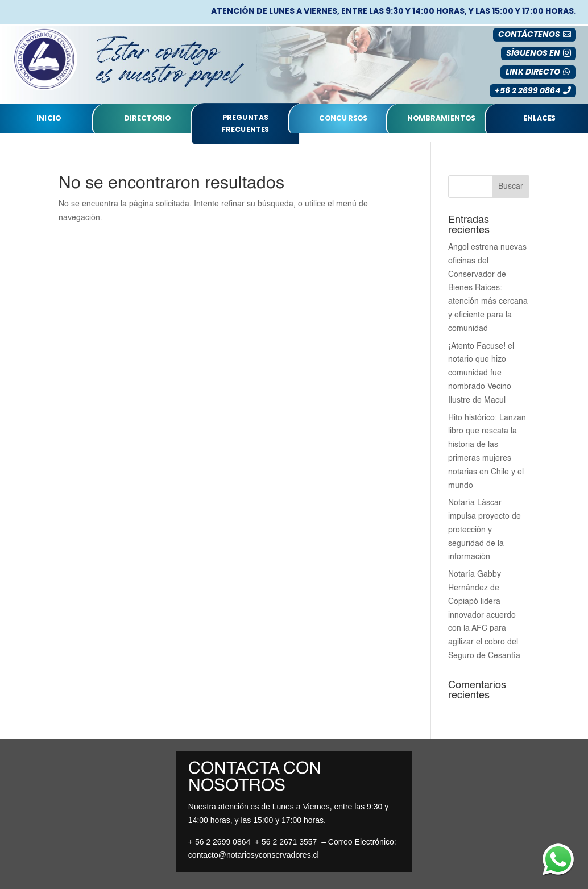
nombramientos (441, 118)
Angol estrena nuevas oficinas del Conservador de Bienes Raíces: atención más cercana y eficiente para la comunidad (488, 288)
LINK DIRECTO (533, 72)
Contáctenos (529, 34)
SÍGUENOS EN (533, 53)
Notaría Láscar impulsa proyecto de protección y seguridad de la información (485, 530)
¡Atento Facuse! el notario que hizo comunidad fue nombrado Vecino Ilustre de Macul (481, 373)
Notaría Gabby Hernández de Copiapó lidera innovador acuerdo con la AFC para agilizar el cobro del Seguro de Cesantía (484, 615)
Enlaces (539, 118)
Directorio (148, 118)
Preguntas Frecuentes (245, 124)
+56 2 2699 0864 (527, 90)
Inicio (49, 118)
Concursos (343, 118)
